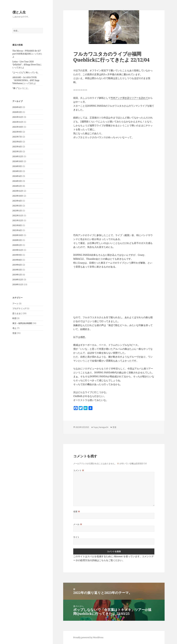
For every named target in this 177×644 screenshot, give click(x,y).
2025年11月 (18, 122)
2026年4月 (17, 107)
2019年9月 (17, 255)
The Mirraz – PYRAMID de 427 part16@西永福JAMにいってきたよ (27, 54)
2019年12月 (18, 250)
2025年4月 (17, 147)
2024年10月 (18, 161)
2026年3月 (17, 112)
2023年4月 (17, 201)
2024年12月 (18, 156)
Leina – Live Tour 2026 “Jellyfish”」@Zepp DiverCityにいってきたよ (27, 65)
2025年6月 (17, 142)
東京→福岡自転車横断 (22, 323)
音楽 (14, 333)
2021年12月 (18, 220)
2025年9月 (17, 132)
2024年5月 (17, 171)
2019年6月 (17, 265)
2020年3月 (17, 240)
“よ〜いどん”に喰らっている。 (26, 72)
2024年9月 (17, 166)
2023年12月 (18, 191)
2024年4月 (17, 176)
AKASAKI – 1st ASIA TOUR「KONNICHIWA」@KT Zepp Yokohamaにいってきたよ (26, 80)
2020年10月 (18, 235)
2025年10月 (18, 127)
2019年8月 (17, 260)
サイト (76, 537)
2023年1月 (17, 211)
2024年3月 (17, 181)
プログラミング (19, 308)
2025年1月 (17, 151)
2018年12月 (18, 280)
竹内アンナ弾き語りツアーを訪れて (129, 98)
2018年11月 (18, 284)
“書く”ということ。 (21, 88)
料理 (14, 318)
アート (15, 304)
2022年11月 (18, 215)
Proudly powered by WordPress (88, 637)
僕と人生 (19, 12)
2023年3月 (17, 206)
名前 (77, 512)
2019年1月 (17, 275)
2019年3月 (17, 270)
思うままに (17, 313)
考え (14, 328)
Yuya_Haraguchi (101, 427)
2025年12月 (18, 117)
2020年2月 (17, 245)
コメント (79, 470)
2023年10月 (18, 196)
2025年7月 (17, 137)
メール (78, 524)
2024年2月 (17, 186)
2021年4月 (17, 230)
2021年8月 (17, 225)
